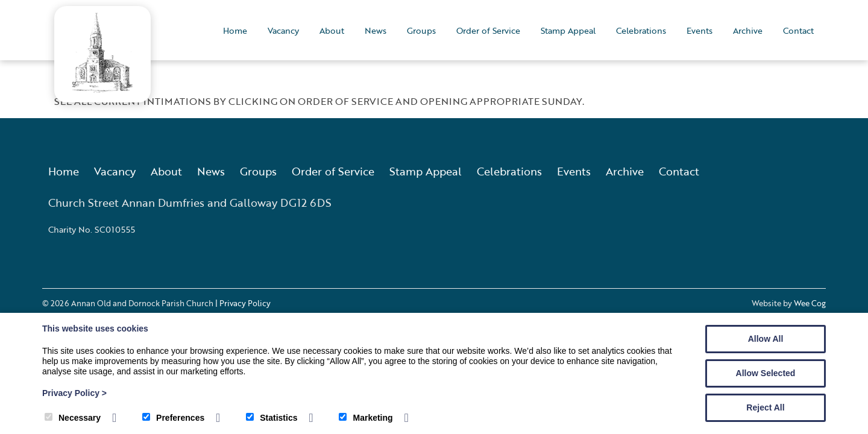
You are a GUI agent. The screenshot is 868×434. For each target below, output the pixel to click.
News (376, 30)
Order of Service (488, 30)
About (332, 30)
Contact (798, 30)
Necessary (73, 418)
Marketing (366, 418)
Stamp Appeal (568, 30)
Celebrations (641, 30)
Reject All (765, 407)
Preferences (173, 418)
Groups (421, 30)
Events (700, 30)
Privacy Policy (74, 393)
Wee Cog (810, 303)
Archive (748, 30)
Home (235, 30)
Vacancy (283, 30)
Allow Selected (766, 373)
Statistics (272, 418)
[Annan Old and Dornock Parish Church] (102, 89)
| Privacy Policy (243, 303)
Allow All (766, 339)
